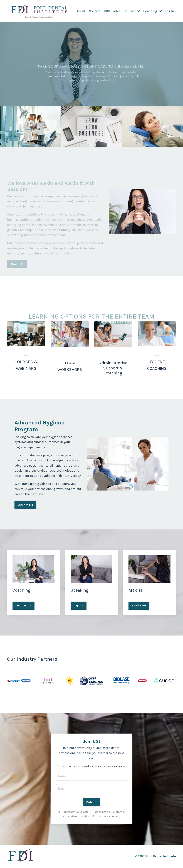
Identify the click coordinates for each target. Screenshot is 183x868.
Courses (132, 11)
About (81, 11)
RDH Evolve (112, 11)
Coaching (153, 11)
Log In (170, 11)
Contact (95, 11)
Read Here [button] (139, 605)
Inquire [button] (79, 605)
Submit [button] (91, 802)
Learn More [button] (25, 505)
